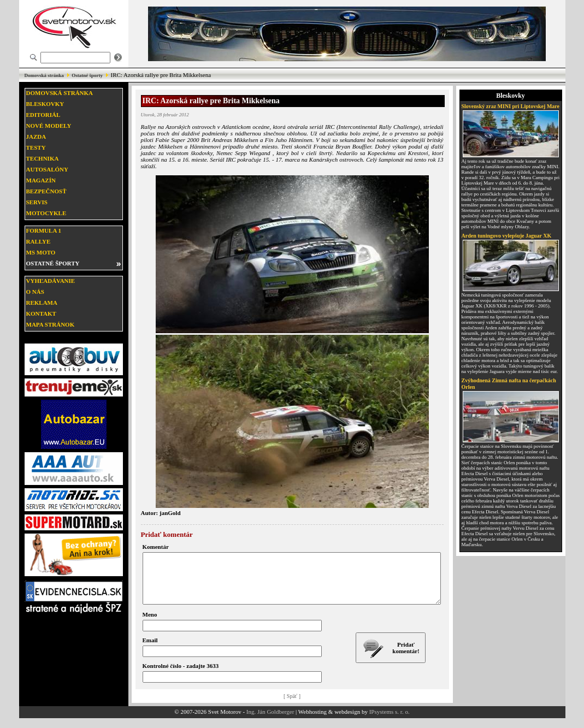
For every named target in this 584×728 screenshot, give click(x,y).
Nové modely (49, 126)
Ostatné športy (87, 75)
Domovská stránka (44, 75)
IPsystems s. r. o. (390, 721)
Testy (36, 147)
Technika (43, 158)
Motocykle (46, 213)
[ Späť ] (292, 706)
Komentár (156, 547)
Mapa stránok (51, 324)
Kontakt (41, 313)
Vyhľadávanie (51, 281)
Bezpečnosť (46, 191)
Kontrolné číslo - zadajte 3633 (181, 676)
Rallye (39, 241)
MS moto (41, 252)
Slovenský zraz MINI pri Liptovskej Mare (511, 106)
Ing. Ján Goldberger (270, 721)
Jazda (36, 137)
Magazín (41, 180)
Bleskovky (45, 104)
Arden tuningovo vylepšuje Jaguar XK (507, 236)
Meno (150, 624)
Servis (37, 202)
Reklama (42, 303)
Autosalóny (47, 169)
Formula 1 (44, 230)
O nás (35, 292)
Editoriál (43, 115)
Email (150, 650)
